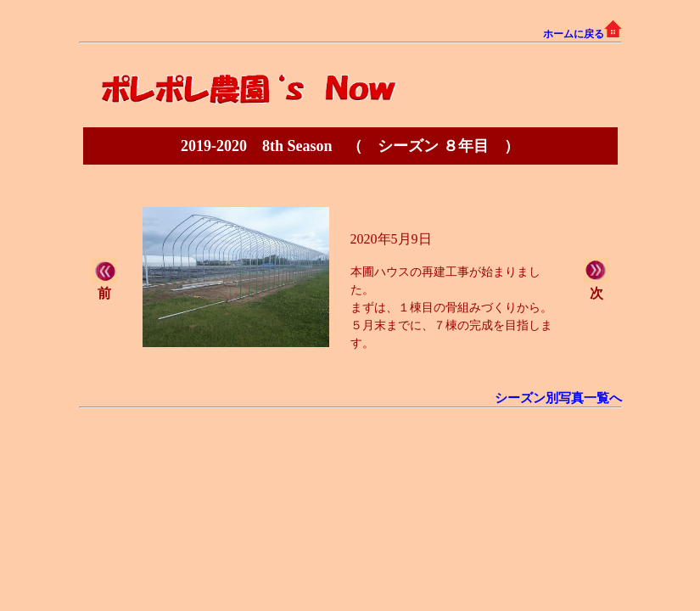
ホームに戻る (582, 34)
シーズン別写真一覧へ (558, 398)
